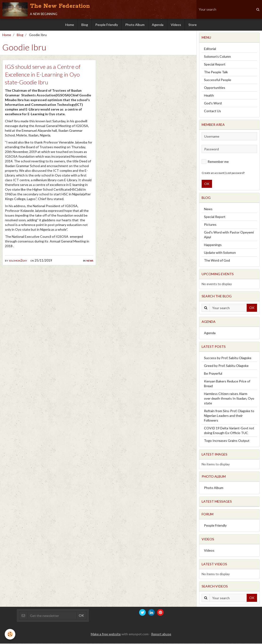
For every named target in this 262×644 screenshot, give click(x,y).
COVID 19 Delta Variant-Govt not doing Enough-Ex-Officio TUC (229, 431)
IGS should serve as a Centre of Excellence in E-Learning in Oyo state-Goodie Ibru (43, 75)
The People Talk (216, 72)
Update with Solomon (220, 253)
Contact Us (212, 111)
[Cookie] (10, 634)
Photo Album (135, 25)
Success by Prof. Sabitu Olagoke (228, 358)
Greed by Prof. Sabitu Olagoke (226, 366)
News (90, 261)
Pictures (210, 225)
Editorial (210, 49)
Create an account (213, 173)
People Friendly (107, 25)
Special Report (215, 65)
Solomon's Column (217, 57)
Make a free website (106, 634)
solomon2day (18, 261)
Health (209, 96)
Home (70, 25)
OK (207, 184)
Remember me (215, 162)
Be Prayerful (213, 374)
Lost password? (235, 173)
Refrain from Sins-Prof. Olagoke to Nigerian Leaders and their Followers (229, 416)
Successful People (218, 80)
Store (193, 25)
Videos (176, 25)
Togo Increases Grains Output (227, 441)
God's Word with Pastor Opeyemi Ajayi (229, 235)
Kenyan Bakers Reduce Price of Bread (227, 384)
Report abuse (161, 634)
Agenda (158, 25)
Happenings (213, 245)
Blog (85, 25)
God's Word (213, 104)
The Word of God (217, 261)
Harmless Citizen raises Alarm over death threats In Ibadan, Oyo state (229, 399)
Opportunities (215, 88)
